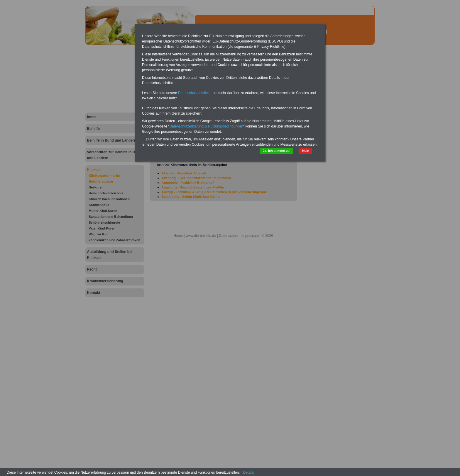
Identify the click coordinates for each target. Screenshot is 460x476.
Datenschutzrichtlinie (194, 93)
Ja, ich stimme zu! (276, 151)
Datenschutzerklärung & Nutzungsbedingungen (206, 126)
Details (249, 472)
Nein (306, 151)
